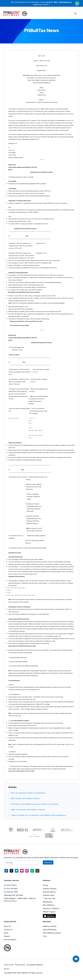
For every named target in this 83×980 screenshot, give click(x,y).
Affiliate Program (49, 912)
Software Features (50, 889)
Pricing (45, 885)
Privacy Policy (20, 965)
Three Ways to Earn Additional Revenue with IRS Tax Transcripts (33, 804)
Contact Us (8, 930)
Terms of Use (9, 965)
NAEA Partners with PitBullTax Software (24, 798)
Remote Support (10, 940)
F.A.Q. (45, 936)
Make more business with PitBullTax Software (27, 810)
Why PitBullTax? (49, 905)
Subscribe (48, 862)
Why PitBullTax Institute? (52, 933)
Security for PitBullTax (51, 908)
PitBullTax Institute (50, 926)
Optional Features (49, 892)
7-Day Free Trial (49, 898)
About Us (7, 926)
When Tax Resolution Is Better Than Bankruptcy (27, 793)
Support (7, 936)
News (6, 933)
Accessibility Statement (35, 965)
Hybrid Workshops (50, 930)
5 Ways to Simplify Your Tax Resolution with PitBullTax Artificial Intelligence (37, 815)
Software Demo (49, 895)
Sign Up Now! (43, 5)
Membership (47, 902)
